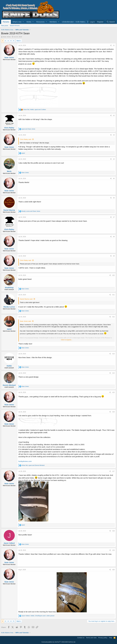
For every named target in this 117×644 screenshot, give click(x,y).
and (28, 129)
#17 (113, 471)
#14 (113, 373)
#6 (114, 198)
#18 (113, 531)
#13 (113, 354)
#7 (114, 217)
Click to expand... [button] (67, 340)
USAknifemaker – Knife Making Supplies (77, 22)
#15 (113, 392)
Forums (6, 22)
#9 (114, 256)
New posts (5, 26)
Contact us (81, 638)
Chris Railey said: (26, 139)
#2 (114, 116)
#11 (113, 295)
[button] (23, 22)
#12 (113, 317)
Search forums (15, 26)
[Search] (111, 22)
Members (53, 22)
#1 (114, 45)
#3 (114, 135)
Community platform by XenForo (58, 642)
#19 (113, 550)
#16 (113, 412)
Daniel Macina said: (26, 299)
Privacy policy (103, 638)
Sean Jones (7, 37)
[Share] (111, 45)
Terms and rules (91, 638)
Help (111, 638)
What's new (17, 22)
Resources (40, 22)
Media (29, 22)
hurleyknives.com (25, 461)
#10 (113, 275)
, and (33, 465)
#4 (114, 159)
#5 (114, 179)
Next (18, 41)
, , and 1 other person (38, 616)
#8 (114, 237)
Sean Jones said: (26, 321)
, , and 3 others (35, 110)
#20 (113, 570)
